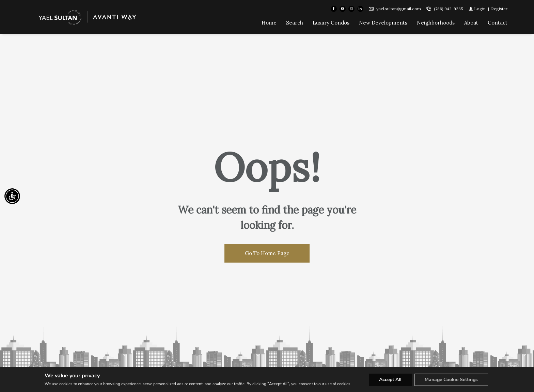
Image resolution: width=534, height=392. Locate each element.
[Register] (499, 9)
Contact (498, 23)
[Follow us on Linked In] (360, 9)
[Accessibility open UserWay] (12, 196)
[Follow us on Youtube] (343, 9)
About (471, 23)
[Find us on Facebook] (334, 9)
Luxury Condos (331, 23)
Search (295, 23)
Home (269, 23)
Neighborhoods (436, 23)
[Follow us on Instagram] (351, 9)
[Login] (477, 9)
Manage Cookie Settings (451, 380)
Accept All (390, 380)
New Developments (383, 23)
